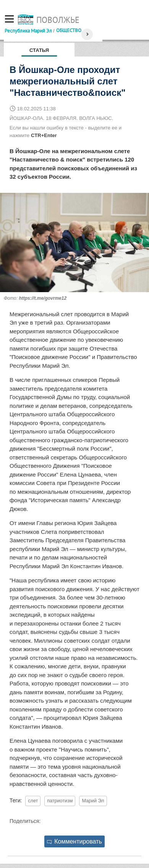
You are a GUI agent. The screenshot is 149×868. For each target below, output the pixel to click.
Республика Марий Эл (28, 31)
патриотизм (60, 801)
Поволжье (58, 20)
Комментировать (74, 841)
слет (33, 801)
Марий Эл (93, 801)
